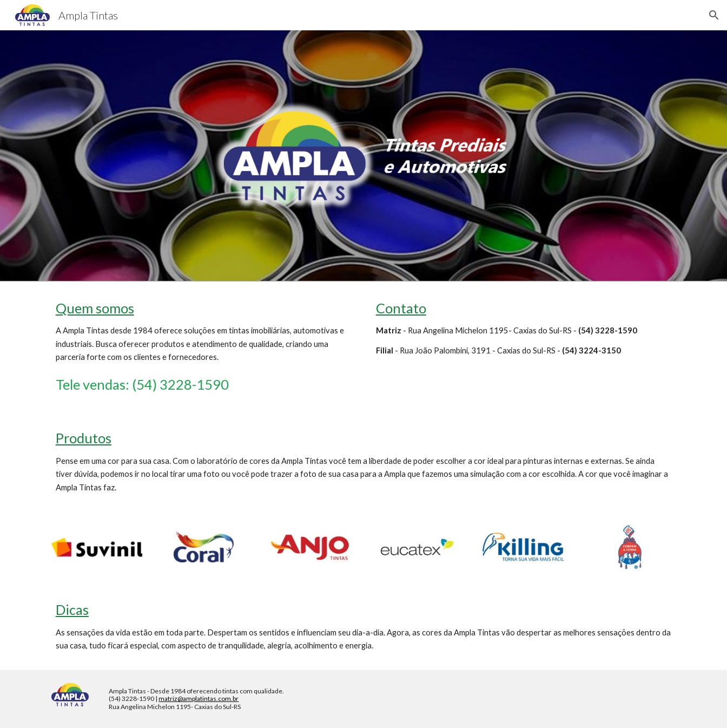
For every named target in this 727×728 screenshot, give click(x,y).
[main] (203, 346)
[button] (714, 15)
